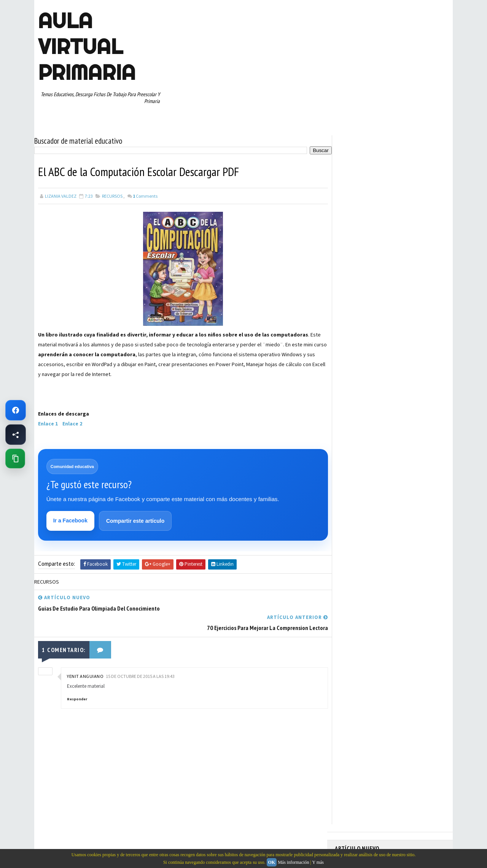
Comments (145, 196)
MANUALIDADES (354, 374)
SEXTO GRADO (396, 427)
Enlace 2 (73, 423)
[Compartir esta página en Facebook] (16, 435)
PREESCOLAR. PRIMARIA (362, 387)
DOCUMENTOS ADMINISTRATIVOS (372, 348)
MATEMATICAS (415, 374)
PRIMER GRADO (353, 401)
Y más (318, 862)
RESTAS (403, 414)
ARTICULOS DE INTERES (362, 334)
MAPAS (385, 374)
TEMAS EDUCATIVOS (416, 441)
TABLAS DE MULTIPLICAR (363, 441)
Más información (293, 862)
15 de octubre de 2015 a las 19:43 (140, 657)
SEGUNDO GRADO (356, 427)
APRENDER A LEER (392, 321)
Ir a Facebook (70, 520)
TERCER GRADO (354, 454)
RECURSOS (112, 196)
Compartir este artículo (135, 521)
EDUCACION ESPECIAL (360, 361)
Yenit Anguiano (85, 657)
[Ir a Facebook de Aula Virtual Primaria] (16, 410)
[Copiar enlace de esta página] (15, 459)
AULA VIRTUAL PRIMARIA (87, 46)
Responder (77, 680)
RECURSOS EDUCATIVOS (362, 414)
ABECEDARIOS (352, 321)
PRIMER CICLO (409, 387)
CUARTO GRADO (410, 334)
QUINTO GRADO (393, 401)
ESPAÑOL (399, 361)
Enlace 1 (48, 423)
